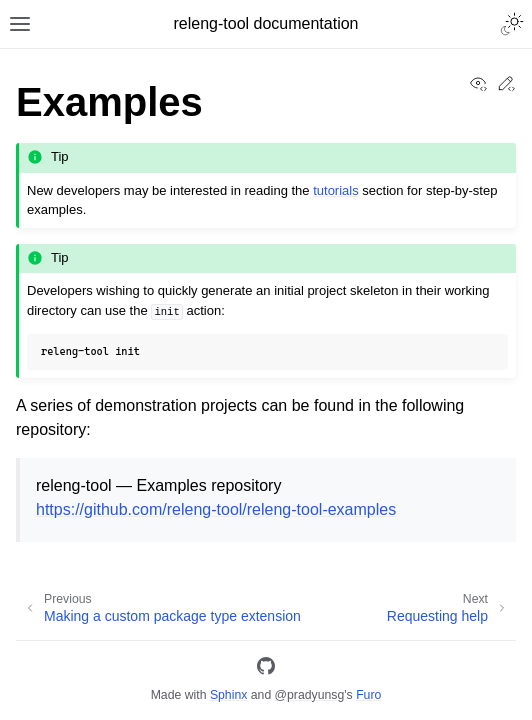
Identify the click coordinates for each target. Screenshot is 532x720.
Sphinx (228, 695)
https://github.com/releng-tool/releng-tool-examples (216, 509)
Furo (368, 695)
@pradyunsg (310, 695)
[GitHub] (266, 669)
